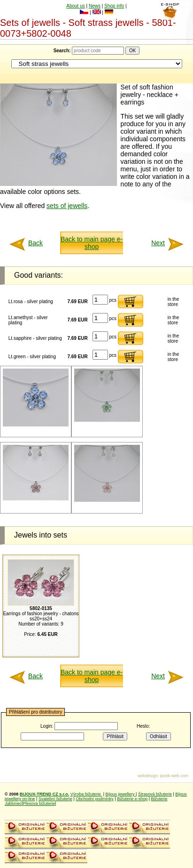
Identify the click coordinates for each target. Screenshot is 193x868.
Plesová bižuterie (39, 804)
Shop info (114, 6)
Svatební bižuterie (55, 799)
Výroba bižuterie (86, 794)
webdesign (148, 776)
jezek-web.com (174, 776)
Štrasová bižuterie (155, 794)
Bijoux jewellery (121, 794)
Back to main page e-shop (92, 243)
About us (75, 6)
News (95, 6)
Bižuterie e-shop (132, 799)
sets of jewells (67, 206)
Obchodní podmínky (95, 799)
